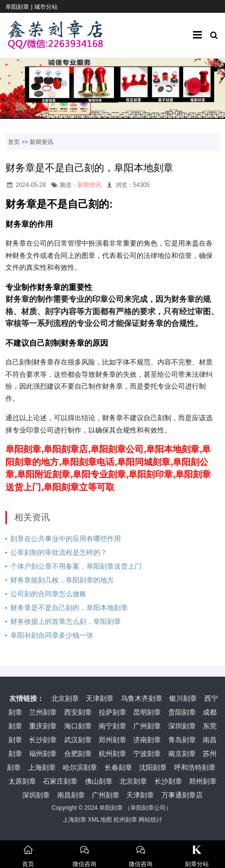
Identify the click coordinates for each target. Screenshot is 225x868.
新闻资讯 (41, 142)
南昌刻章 (71, 795)
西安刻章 (78, 712)
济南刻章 (147, 740)
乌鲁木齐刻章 (142, 698)
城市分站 (46, 7)
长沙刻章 (43, 740)
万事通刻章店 (182, 795)
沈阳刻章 (153, 767)
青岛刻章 (182, 740)
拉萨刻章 (112, 712)
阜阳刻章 (111, 808)
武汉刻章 (78, 740)
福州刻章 (43, 754)
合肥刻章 (78, 754)
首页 (14, 142)
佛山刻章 (99, 781)
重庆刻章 (43, 726)
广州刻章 (147, 726)
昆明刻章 (147, 712)
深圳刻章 (182, 726)
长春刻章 (118, 767)
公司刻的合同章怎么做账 (48, 594)
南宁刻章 (112, 726)
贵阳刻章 (182, 712)
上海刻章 (42, 767)
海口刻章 (78, 726)
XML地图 (100, 820)
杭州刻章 (112, 754)
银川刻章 (183, 698)
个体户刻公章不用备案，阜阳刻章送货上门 (76, 566)
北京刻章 (65, 698)
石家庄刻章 (60, 781)
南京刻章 (182, 754)
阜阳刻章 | (20, 7)
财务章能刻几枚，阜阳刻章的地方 (62, 580)
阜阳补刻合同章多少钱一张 (52, 635)
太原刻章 (22, 781)
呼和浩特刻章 (195, 767)
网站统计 (150, 820)
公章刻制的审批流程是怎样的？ (59, 552)
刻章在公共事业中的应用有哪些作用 (66, 539)
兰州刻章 (43, 712)
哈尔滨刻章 (80, 767)
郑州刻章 (112, 740)
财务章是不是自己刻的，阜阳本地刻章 (69, 608)
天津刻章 (100, 698)
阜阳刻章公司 (148, 808)
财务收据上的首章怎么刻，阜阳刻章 (66, 621)
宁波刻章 (147, 754)
